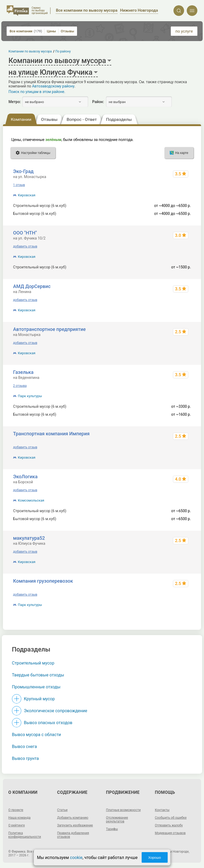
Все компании (26, 31)
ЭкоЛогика (25, 477)
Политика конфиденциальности (25, 835)
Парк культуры (30, 396)
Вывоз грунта (25, 758)
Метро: (15, 102)
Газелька (23, 372)
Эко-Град (23, 171)
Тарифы (112, 829)
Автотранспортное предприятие (49, 329)
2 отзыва (20, 386)
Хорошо (155, 858)
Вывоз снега (24, 747)
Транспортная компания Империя (51, 434)
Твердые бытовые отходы (38, 675)
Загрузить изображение (75, 825)
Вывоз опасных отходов (48, 723)
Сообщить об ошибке (171, 818)
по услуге (184, 31)
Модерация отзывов (170, 833)
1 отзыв (19, 185)
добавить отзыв (25, 246)
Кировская (27, 195)
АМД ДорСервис (32, 286)
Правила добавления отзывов (73, 835)
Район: (98, 102)
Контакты (162, 810)
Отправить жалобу (169, 825)
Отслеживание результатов (117, 820)
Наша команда (19, 818)
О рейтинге (16, 825)
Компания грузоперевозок (43, 581)
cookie (76, 858)
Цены (51, 31)
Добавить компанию (73, 818)
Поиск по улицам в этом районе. (37, 92)
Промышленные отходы (36, 687)
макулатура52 (29, 538)
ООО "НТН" (25, 233)
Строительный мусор (33, 663)
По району (63, 51)
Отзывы (67, 31)
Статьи (62, 810)
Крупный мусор (39, 699)
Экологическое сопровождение (56, 711)
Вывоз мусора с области (37, 735)
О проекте (16, 810)
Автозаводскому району (53, 86)
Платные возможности (123, 810)
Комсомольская (31, 500)
